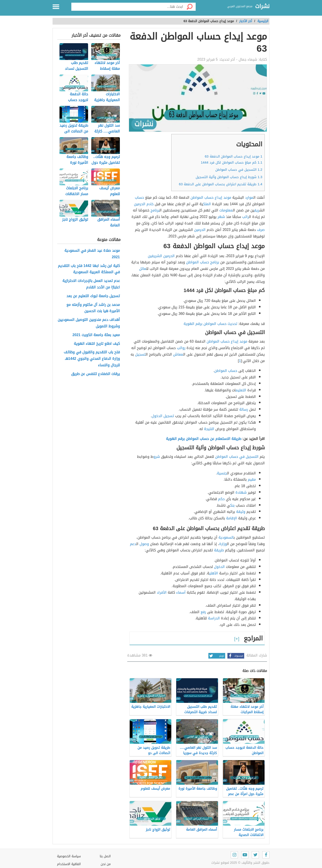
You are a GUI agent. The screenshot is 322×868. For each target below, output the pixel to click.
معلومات (226, 210)
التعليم (241, 390)
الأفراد (162, 592)
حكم (221, 499)
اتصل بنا (105, 856)
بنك (232, 505)
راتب (246, 217)
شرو (157, 457)
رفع (203, 612)
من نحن (106, 864)
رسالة (244, 409)
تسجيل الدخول (163, 416)
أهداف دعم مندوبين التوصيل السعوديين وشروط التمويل (89, 323)
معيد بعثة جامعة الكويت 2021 (96, 335)
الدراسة (214, 618)
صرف (261, 230)
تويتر (216, 656)
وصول (144, 544)
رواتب (181, 348)
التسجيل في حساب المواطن (239, 170)
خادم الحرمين (144, 204)
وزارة (223, 544)
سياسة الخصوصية (69, 856)
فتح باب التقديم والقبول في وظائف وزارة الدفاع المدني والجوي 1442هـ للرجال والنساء (92, 359)
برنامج (155, 210)
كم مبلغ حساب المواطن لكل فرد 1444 (232, 162)
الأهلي (214, 573)
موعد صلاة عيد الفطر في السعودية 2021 (92, 254)
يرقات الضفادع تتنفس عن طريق (95, 374)
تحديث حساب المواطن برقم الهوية (210, 324)
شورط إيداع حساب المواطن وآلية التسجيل (229, 177)
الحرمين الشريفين (161, 256)
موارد (249, 197)
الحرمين (200, 230)
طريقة (219, 550)
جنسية (222, 473)
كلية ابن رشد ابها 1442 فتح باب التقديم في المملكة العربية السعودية (89, 269)
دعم (133, 544)
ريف (257, 210)
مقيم (252, 479)
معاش (178, 354)
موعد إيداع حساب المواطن (227, 341)
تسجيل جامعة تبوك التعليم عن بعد (93, 296)
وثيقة (241, 512)
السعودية (226, 537)
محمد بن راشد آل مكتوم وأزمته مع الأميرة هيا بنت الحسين (93, 308)
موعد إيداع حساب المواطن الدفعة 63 (234, 156)
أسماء (181, 592)
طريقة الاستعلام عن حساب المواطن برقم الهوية (204, 439)
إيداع (218, 197)
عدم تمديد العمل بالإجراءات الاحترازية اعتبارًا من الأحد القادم (91, 284)
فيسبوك (235, 656)
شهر (221, 217)
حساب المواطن (202, 197)
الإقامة (232, 518)
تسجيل (140, 354)
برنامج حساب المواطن (203, 262)
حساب (139, 197)
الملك (207, 204)
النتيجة (209, 429)
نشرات (262, 6)
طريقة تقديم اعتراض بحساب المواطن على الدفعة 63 (221, 184)
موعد (227, 197)
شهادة (241, 492)
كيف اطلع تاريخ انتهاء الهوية (97, 344)
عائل (143, 269)
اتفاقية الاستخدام (69, 864)
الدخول (219, 567)
